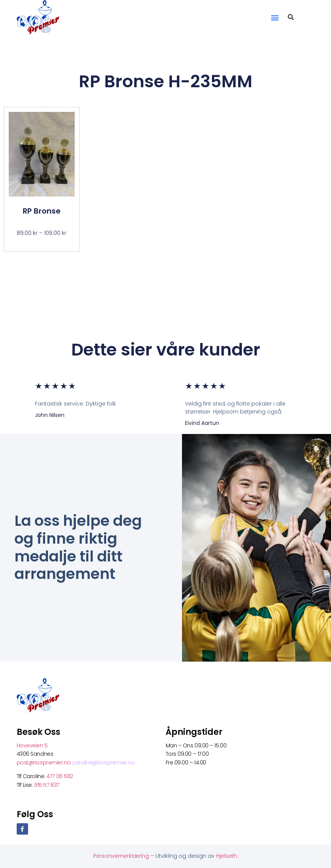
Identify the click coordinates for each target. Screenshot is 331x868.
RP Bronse (42, 211)
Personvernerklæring (122, 856)
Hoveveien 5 (32, 745)
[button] (275, 17)
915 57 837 (47, 785)
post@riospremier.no (44, 763)
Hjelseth (227, 856)
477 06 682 (60, 776)
